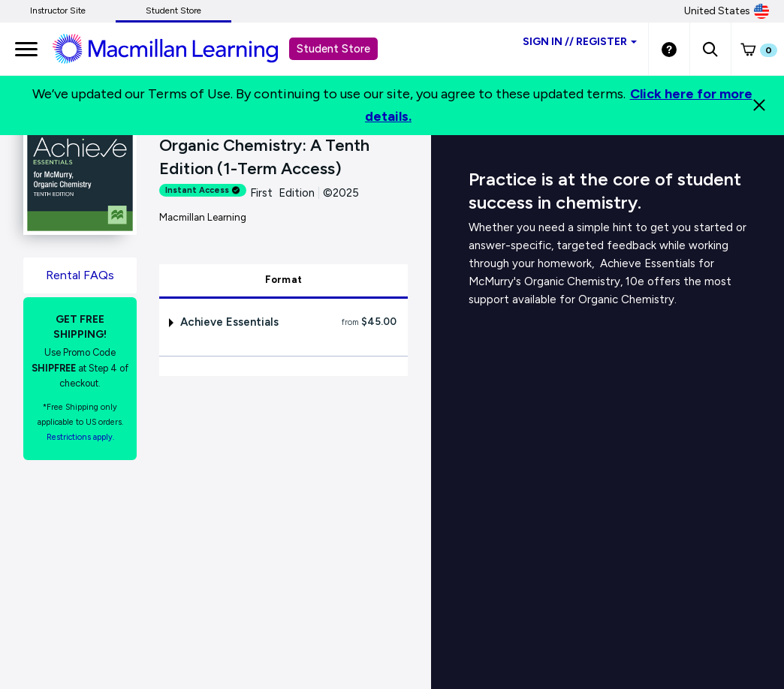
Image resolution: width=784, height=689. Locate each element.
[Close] (759, 105)
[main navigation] (26, 49)
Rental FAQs (80, 275)
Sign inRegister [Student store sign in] (580, 42)
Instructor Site (58, 11)
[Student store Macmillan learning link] (176, 48)
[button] (710, 49)
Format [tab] (284, 280)
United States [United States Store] (727, 11)
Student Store (173, 11)
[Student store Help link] (669, 49)
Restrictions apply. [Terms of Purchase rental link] (80, 437)
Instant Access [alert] (203, 190)
